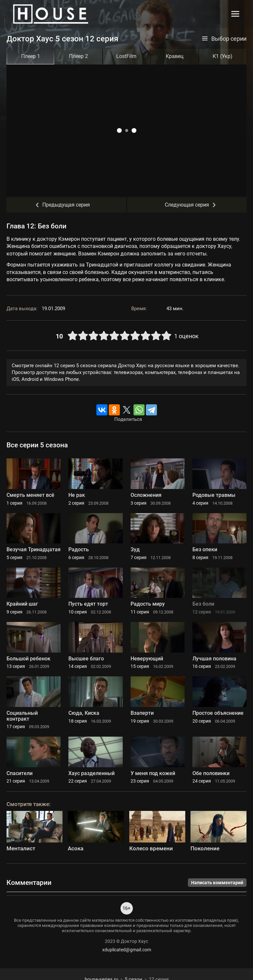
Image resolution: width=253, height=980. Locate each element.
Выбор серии (224, 39)
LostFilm (126, 56)
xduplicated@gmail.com (127, 950)
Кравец (175, 56)
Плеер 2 (78, 56)
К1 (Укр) (223, 56)
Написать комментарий (217, 883)
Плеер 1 (31, 56)
